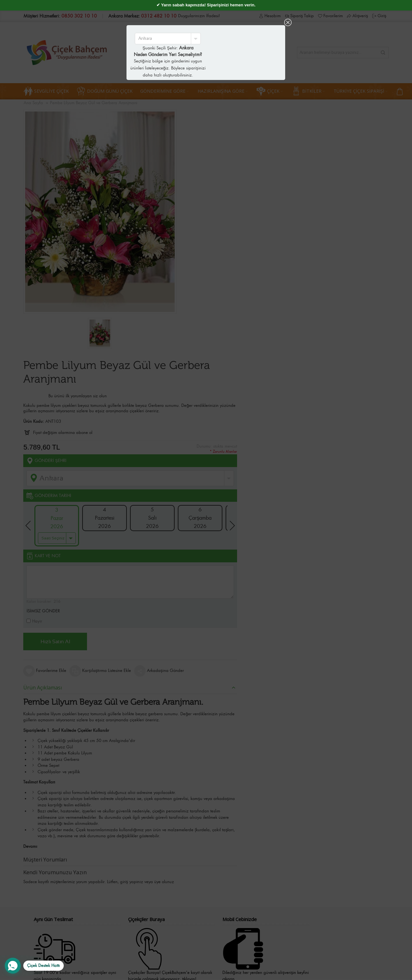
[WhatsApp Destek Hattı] (34, 966)
